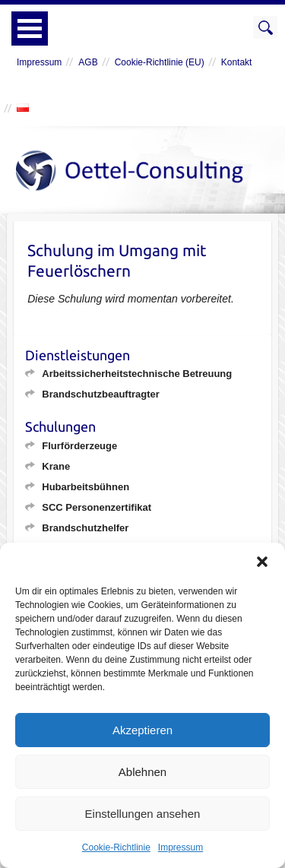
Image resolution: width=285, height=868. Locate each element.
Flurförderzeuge (79, 446)
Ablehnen (142, 772)
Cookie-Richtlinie (116, 847)
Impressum (180, 847)
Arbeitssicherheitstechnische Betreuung (137, 374)
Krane (56, 466)
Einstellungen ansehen (143, 814)
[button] (262, 562)
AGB (88, 62)
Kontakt (237, 62)
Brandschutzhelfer (85, 528)
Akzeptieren (142, 730)
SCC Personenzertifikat (97, 507)
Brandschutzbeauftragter (101, 394)
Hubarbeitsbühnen (85, 487)
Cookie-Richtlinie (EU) (160, 62)
